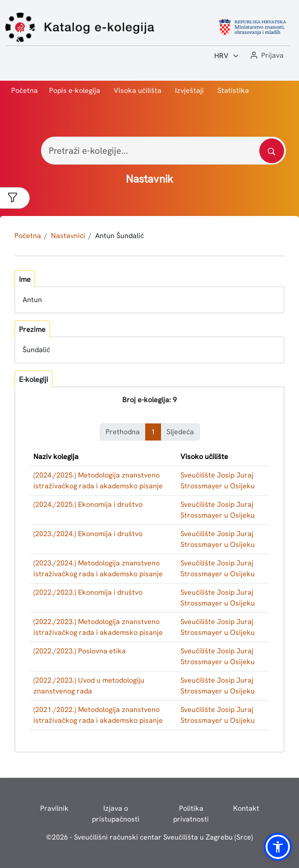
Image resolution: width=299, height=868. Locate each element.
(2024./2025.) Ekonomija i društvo (88, 504)
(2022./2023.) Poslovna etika (80, 651)
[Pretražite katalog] (272, 151)
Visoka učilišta (138, 90)
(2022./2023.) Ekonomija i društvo (88, 592)
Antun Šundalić (120, 236)
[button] (266, 56)
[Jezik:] (227, 56)
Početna (25, 90)
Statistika (233, 90)
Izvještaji (189, 90)
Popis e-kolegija (75, 90)
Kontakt (246, 808)
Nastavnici (68, 236)
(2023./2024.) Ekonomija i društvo (88, 534)
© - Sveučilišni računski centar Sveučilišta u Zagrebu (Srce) (149, 837)
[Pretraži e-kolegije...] (163, 151)
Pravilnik (54, 808)
